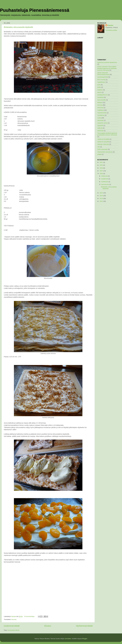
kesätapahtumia (102, 95)
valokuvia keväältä (103, 139)
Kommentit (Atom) (13, 630)
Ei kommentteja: (30, 616)
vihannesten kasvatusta (105, 152)
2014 (101, 196)
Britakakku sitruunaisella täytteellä (18, 27)
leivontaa (100, 108)
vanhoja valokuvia (103, 144)
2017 (101, 171)
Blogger (85, 639)
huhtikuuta (105, 182)
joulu (99, 85)
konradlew (68, 639)
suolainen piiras (102, 123)
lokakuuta (105, 176)
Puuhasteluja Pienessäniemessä (35, 10)
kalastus (100, 90)
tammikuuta (105, 184)
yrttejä (99, 154)
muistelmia (101, 115)
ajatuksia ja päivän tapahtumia (107, 62)
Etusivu (48, 626)
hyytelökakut (101, 82)
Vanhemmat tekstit (84, 626)
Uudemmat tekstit (12, 626)
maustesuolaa (102, 113)
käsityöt (100, 102)
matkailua (100, 110)
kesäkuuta (105, 179)
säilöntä (100, 128)
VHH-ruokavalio (102, 149)
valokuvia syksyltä (103, 142)
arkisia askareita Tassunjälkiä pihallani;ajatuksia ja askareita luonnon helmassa (107, 68)
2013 (101, 198)
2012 (101, 201)
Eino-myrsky (101, 80)
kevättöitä (100, 97)
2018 (101, 168)
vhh (99, 147)
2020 (101, 165)
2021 (101, 162)
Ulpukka (110, 25)
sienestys (100, 120)
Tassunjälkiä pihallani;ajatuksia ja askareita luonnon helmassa (107, 134)
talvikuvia (100, 131)
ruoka (99, 118)
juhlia (99, 87)
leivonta (14, 619)
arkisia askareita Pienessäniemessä (103, 74)
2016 (101, 174)
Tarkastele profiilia (111, 30)
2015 (101, 193)
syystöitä (100, 125)
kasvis (99, 92)
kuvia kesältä (102, 100)
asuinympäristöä (103, 77)
